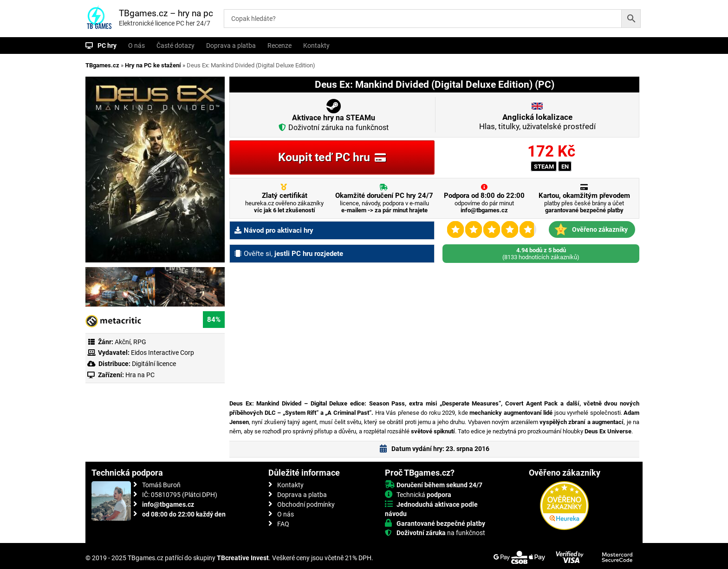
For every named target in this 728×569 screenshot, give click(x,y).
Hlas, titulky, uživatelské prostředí (537, 122)
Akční (123, 342)
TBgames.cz (102, 65)
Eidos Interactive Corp (162, 353)
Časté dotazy (175, 46)
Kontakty (316, 46)
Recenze (279, 46)
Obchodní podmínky (306, 504)
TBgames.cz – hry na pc (166, 13)
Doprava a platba (231, 46)
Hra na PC (139, 375)
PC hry (107, 46)
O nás (136, 46)
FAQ (283, 524)
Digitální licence (153, 364)
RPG (140, 342)
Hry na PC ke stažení (153, 65)
